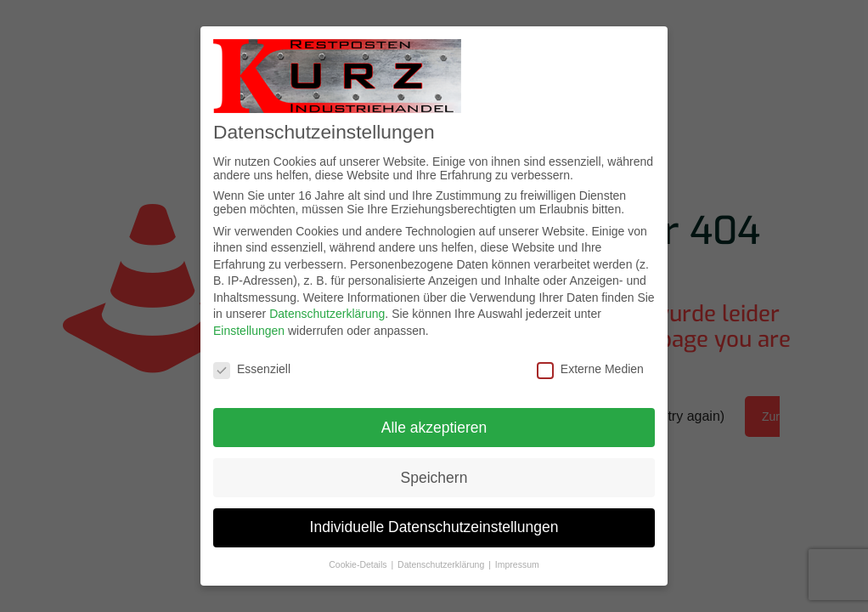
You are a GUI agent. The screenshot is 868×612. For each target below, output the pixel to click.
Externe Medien (590, 369)
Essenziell (252, 369)
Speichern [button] (434, 478)
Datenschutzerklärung (327, 314)
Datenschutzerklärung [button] (442, 564)
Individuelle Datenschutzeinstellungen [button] (434, 527)
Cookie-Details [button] (359, 564)
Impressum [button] (517, 564)
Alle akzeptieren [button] (434, 428)
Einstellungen (249, 331)
